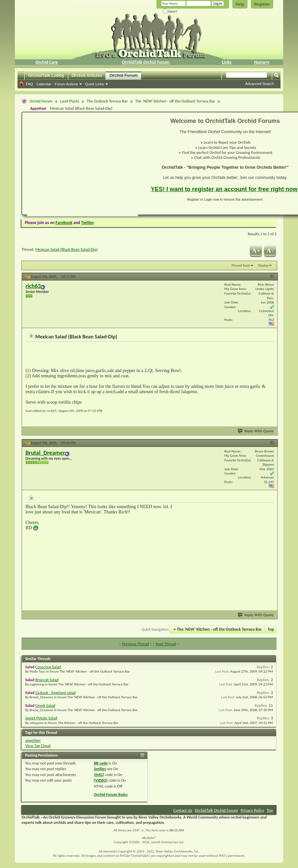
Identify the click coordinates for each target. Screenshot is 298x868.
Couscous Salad (48, 667)
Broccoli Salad (47, 680)
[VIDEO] (101, 780)
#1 (272, 276)
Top (271, 629)
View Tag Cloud (38, 746)
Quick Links (95, 84)
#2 (272, 442)
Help (240, 4)
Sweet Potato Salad (41, 718)
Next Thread (166, 644)
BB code (101, 763)
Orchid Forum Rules (111, 794)
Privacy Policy (252, 810)
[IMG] (99, 775)
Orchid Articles (87, 75)
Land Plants (70, 101)
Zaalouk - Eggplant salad (55, 693)
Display (263, 265)
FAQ (29, 84)
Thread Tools (241, 265)
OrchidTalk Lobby (46, 75)
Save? (170, 11)
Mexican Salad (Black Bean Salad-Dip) (66, 249)
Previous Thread (135, 644)
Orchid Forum (123, 75)
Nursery (262, 62)
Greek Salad (45, 705)
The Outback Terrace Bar (107, 101)
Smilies (100, 769)
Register (262, 4)
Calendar (44, 84)
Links (227, 62)
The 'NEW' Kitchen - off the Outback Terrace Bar (175, 101)
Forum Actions (66, 84)
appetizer (33, 740)
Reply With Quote (256, 431)
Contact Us (183, 810)
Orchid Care (47, 62)
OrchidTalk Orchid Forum (146, 62)
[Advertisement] (72, 167)
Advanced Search (260, 84)
